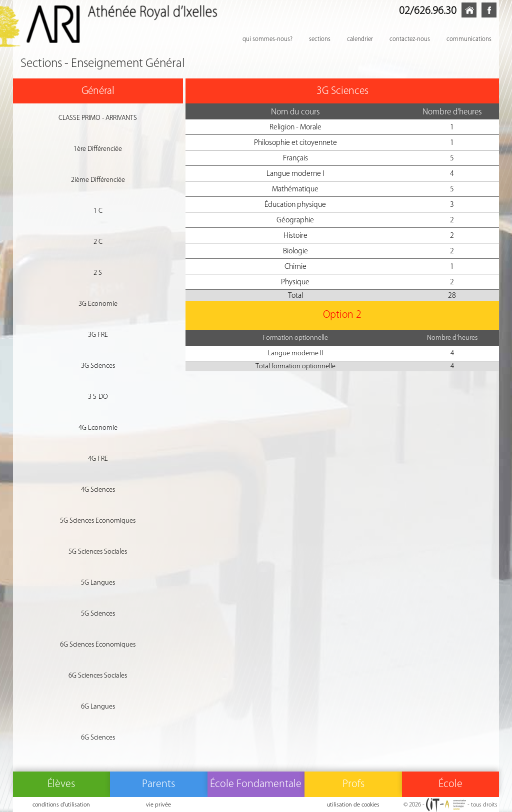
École (450, 783)
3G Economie (98, 304)
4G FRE (98, 458)
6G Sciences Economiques (98, 644)
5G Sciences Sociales (98, 551)
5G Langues (98, 582)
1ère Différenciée (98, 149)
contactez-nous (410, 39)
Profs (353, 783)
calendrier (360, 39)
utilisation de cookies (353, 804)
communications (469, 39)
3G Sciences (98, 366)
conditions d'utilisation (61, 804)
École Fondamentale (256, 783)
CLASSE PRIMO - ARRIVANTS (98, 118)
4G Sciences (98, 489)
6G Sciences (98, 737)
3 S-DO (98, 397)
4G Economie (98, 427)
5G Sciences (98, 613)
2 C (98, 242)
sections (320, 39)
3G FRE (98, 335)
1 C (98, 211)
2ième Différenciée (98, 180)
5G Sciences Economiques (98, 520)
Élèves (61, 783)
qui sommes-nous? (267, 39)
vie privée (158, 804)
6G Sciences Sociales (98, 675)
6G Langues (98, 706)
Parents (158, 783)
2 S (98, 273)
